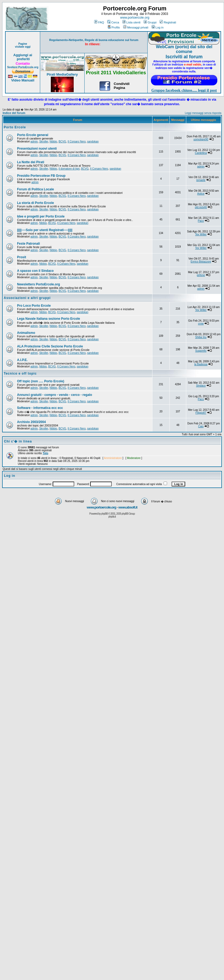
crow (201, 324)
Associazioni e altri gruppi (27, 298)
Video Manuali (23, 80)
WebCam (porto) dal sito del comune (184, 49)
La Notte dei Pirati (31, 162)
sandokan (93, 142)
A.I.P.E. (22, 360)
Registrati (168, 22)
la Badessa (201, 364)
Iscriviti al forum (184, 57)
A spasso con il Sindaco (35, 271)
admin (34, 142)
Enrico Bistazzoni (201, 262)
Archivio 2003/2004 (31, 422)
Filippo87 (201, 413)
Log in (158, 27)
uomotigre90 (201, 139)
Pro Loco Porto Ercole (34, 306)
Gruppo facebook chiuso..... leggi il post (184, 90)
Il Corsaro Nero (77, 142)
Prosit (22, 257)
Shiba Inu (201, 337)
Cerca (113, 22)
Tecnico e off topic (20, 374)
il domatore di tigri (69, 169)
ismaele (201, 180)
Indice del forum (14, 113)
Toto (45, 453)
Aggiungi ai (23, 55)
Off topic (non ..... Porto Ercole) (41, 381)
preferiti (23, 59)
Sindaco (201, 386)
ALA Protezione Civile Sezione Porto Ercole (50, 346)
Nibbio (53, 142)
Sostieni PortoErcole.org (23, 67)
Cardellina (201, 153)
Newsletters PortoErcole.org (38, 284)
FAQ (99, 22)
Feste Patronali (28, 244)
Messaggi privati (136, 27)
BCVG (62, 142)
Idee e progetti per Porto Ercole (41, 216)
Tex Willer (201, 234)
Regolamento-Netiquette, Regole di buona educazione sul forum (94, 40)
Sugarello (201, 351)
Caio (201, 426)
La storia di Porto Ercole (36, 203)
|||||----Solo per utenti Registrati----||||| (45, 230)
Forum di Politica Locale (36, 189)
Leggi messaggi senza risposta (203, 113)
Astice (201, 194)
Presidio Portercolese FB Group (41, 176)
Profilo (114, 27)
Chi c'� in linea (18, 441)
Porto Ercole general (33, 135)
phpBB (104, 514)
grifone (201, 275)
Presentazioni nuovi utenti (37, 149)
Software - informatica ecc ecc (40, 408)
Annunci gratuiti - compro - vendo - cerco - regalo (55, 395)
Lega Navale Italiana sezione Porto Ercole (49, 319)
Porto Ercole (15, 127)
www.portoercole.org (135, 18)
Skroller (43, 142)
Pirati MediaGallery (62, 74)
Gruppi (150, 22)
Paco (201, 221)
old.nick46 (201, 207)
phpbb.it (112, 517)
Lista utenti (131, 22)
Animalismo (26, 333)
